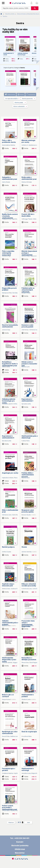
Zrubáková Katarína (8, 773)
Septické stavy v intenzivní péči (8, 585)
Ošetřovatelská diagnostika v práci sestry (9, 660)
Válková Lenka (6, 367)
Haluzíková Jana (26, 773)
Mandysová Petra (7, 293)
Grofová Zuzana (7, 552)
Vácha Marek (16, 515)
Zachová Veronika (26, 552)
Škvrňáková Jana (17, 293)
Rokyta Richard (6, 699)
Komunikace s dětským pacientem (29, 659)
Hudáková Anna (7, 219)
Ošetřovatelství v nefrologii (28, 770)
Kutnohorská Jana (27, 589)
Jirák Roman (25, 330)
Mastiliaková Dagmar (28, 626)
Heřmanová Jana (7, 515)
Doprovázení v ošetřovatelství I (27, 400)
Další (28, 823)
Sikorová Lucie (25, 367)
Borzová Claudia (26, 515)
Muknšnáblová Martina (9, 145)
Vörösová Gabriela (7, 663)
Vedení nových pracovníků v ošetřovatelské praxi (9, 808)
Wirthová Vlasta (18, 404)
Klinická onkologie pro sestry (28, 141)
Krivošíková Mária (27, 736)
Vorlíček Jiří (25, 145)
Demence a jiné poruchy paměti (27, 326)
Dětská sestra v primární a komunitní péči (29, 364)
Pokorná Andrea (15, 810)
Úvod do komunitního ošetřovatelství (10, 326)
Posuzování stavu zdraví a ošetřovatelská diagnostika (28, 624)
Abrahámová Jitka (34, 145)
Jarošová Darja (26, 256)
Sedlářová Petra (6, 626)
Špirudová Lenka (26, 404)
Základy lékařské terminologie (23, 54)
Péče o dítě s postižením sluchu (9, 141)
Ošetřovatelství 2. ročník (9, 54)
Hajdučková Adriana (8, 478)
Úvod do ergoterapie (29, 732)
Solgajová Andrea (17, 663)
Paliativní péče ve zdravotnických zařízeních (28, 290)
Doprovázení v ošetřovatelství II (8, 437)
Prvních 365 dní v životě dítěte (28, 215)
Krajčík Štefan (17, 773)
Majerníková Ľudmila (17, 219)
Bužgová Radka (26, 293)
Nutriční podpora (8, 547)
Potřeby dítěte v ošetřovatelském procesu (28, 475)
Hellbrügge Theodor (27, 219)
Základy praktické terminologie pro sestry (9, 401)
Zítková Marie (6, 810)
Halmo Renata (6, 182)
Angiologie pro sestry (10, 473)
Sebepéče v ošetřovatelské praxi (9, 178)
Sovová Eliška (6, 736)
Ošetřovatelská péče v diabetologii (30, 437)
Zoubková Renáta (16, 589)
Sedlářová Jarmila (15, 736)
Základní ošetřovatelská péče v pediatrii (10, 623)
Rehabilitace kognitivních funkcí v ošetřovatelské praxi (10, 364)
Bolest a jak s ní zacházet (8, 696)
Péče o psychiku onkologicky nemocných (8, 253)
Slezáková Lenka (26, 699)
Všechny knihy (10, 14)
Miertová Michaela (27, 182)
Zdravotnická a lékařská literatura (28, 14)
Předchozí (11, 823)
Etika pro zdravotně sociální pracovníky (29, 585)
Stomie (24, 547)
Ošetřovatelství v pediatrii (28, 696)
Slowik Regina (33, 663)
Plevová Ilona (18, 478)
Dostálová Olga (6, 256)
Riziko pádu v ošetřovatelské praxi (29, 178)
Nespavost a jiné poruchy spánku (28, 511)
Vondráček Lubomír (7, 404)
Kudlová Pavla (25, 441)
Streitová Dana (6, 589)
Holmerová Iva (33, 330)
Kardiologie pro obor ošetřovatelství (10, 733)
